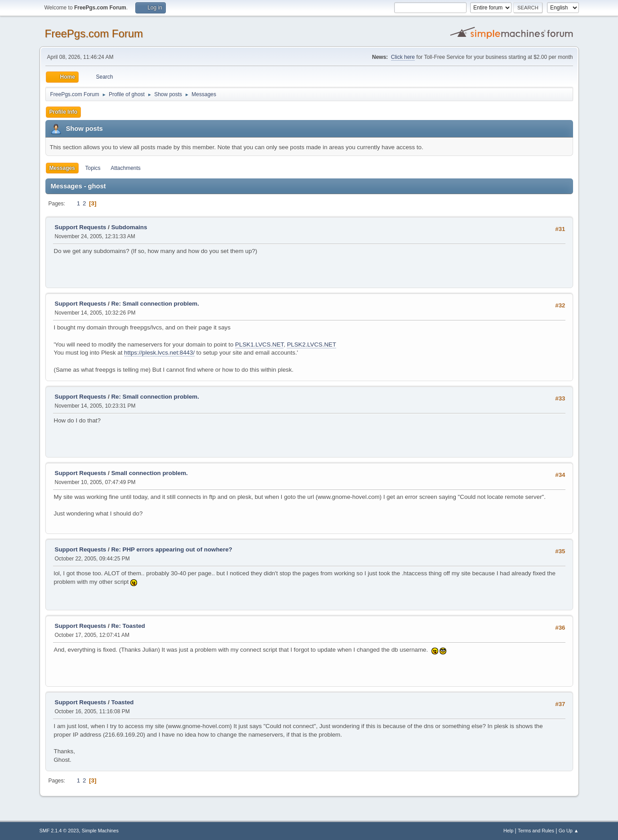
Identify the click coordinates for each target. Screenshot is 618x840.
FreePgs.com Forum (94, 33)
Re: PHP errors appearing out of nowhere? (171, 549)
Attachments (126, 168)
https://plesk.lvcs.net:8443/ (159, 353)
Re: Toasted (128, 626)
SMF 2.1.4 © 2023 (59, 831)
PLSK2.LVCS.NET (311, 344)
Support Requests (81, 227)
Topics (93, 168)
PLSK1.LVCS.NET (259, 344)
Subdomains (129, 227)
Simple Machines (100, 831)
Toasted (122, 702)
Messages (62, 168)
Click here (403, 57)
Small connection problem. (149, 473)
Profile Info (64, 112)
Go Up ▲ (569, 831)
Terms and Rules (536, 831)
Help (508, 831)
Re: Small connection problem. (155, 304)
